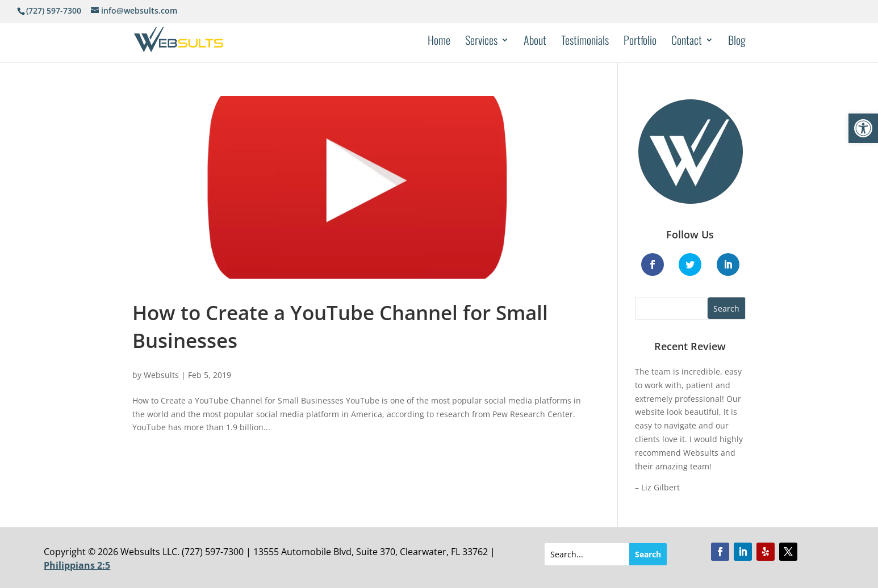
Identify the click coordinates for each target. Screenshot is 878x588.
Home (439, 42)
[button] (863, 128)
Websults (161, 375)
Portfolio (640, 42)
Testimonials (585, 42)
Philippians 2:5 (77, 565)
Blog (737, 42)
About (535, 42)
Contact (687, 42)
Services (481, 42)
